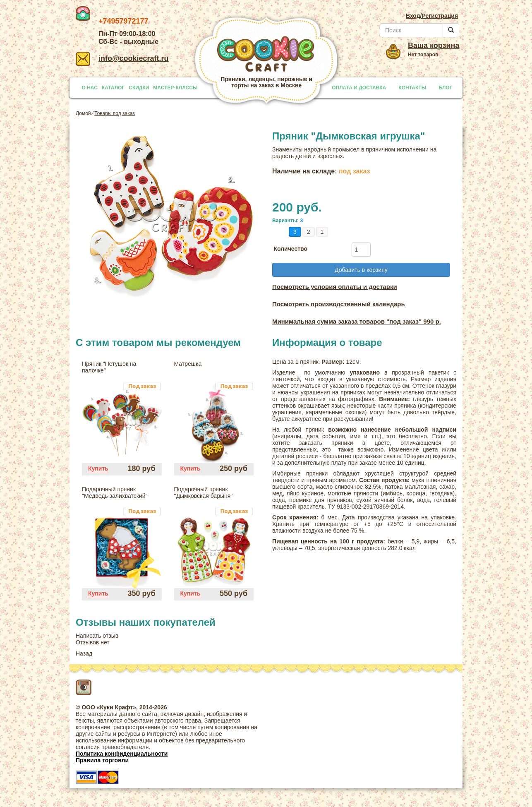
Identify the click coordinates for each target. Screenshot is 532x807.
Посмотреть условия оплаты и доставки (335, 287)
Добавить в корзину (361, 270)
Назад (84, 653)
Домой (83, 113)
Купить (98, 468)
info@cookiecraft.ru (122, 58)
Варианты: (285, 221)
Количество (290, 249)
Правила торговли (102, 760)
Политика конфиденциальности (122, 754)
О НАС (90, 88)
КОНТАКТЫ (412, 88)
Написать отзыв (97, 636)
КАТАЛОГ (113, 88)
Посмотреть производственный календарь (339, 304)
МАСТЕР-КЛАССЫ (175, 88)
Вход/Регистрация (432, 16)
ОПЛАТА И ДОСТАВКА (359, 88)
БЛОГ (446, 88)
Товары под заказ (115, 113)
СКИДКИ (139, 88)
